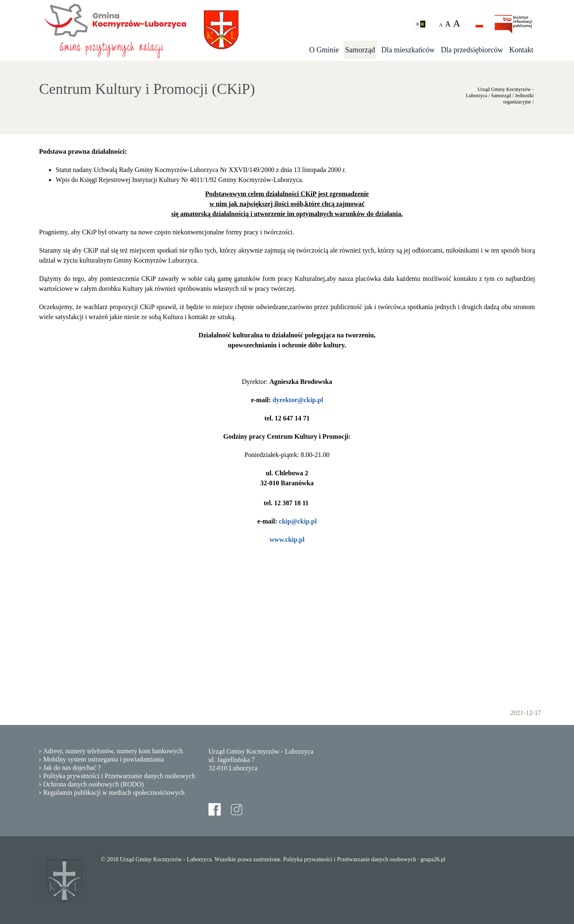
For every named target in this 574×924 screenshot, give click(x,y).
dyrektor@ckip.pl (298, 400)
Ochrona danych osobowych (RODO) (93, 784)
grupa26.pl (433, 859)
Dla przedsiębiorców (472, 50)
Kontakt (521, 50)
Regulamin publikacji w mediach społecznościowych (114, 793)
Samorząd (360, 50)
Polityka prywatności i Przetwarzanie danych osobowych (119, 776)
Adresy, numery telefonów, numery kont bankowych (113, 751)
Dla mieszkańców (408, 50)
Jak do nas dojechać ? (72, 768)
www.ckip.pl (287, 539)
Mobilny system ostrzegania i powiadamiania (104, 759)
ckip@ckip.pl (298, 521)
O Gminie (324, 50)
